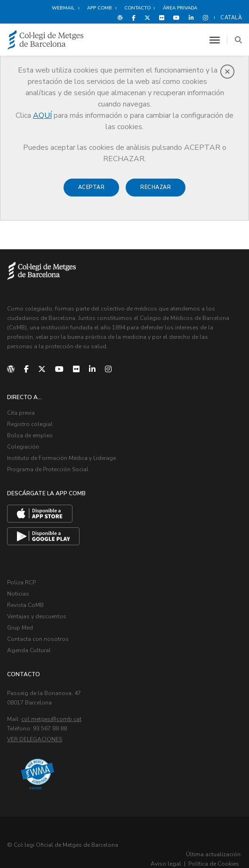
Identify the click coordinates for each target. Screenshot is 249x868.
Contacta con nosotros (38, 627)
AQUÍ (42, 115)
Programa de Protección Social (48, 463)
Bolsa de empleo (30, 433)
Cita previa (21, 412)
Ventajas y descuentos (37, 606)
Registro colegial (30, 422)
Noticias (18, 586)
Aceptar (92, 187)
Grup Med (20, 617)
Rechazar (156, 187)
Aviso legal (166, 851)
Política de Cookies (214, 851)
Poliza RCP (21, 575)
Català (231, 18)
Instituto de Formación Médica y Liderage (61, 453)
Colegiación (23, 443)
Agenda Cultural (29, 638)
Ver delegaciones (35, 726)
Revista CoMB (25, 596)
